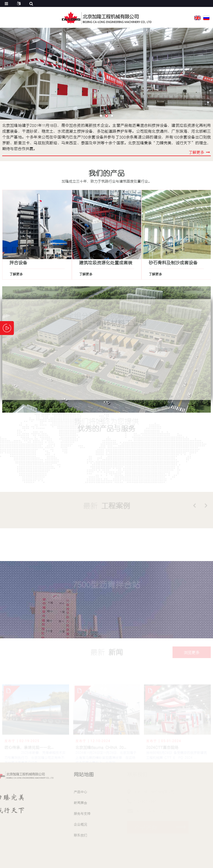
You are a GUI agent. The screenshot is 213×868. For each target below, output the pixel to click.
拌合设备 (18, 262)
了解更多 (16, 274)
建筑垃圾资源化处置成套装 (106, 262)
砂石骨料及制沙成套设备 (173, 262)
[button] (101, 116)
